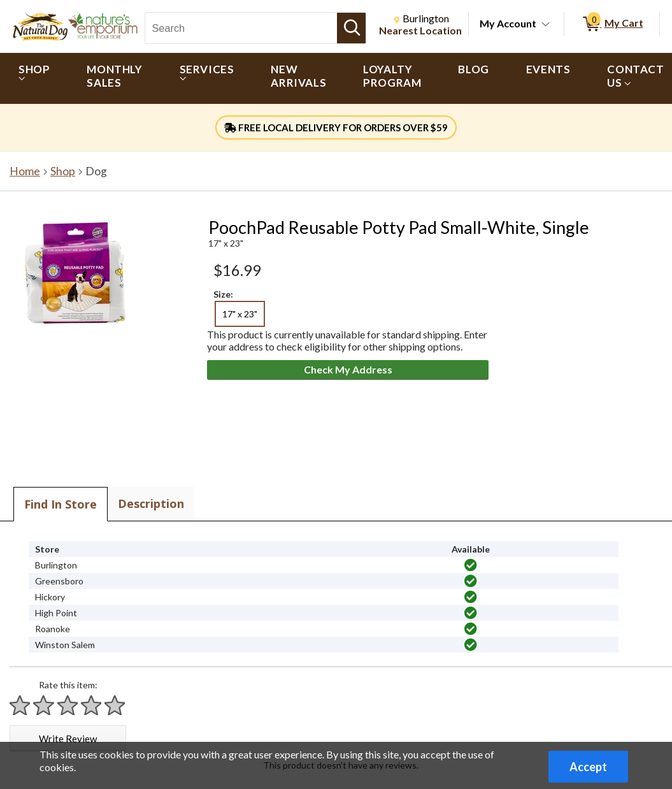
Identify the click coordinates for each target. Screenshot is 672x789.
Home (25, 171)
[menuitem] (34, 78)
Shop (63, 171)
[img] (471, 565)
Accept (588, 767)
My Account (508, 23)
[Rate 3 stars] (68, 705)
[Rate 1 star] (20, 705)
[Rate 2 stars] (44, 705)
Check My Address (348, 369)
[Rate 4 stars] (92, 705)
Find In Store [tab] (61, 504)
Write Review (68, 739)
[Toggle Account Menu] (546, 25)
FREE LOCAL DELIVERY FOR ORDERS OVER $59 (336, 127)
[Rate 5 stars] (115, 705)
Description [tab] (151, 503)
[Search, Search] (241, 28)
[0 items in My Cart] (612, 24)
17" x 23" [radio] (240, 314)
